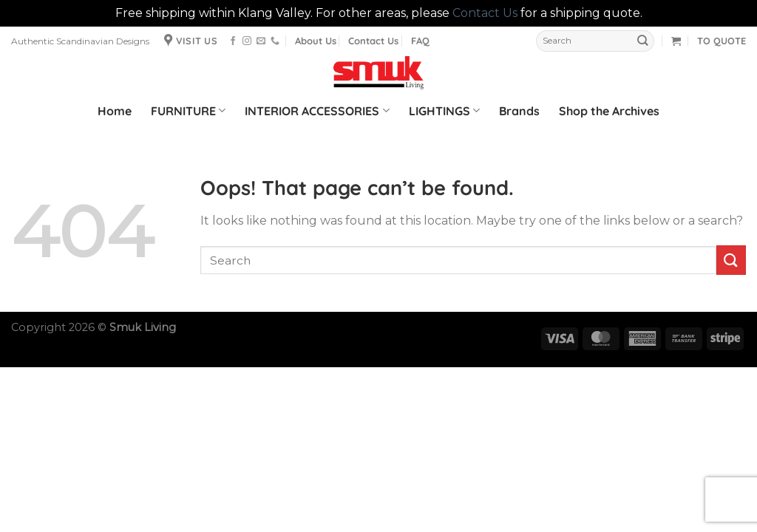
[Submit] (642, 41)
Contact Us (485, 13)
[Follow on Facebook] (233, 41)
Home (115, 111)
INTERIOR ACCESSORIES (317, 111)
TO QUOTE (722, 41)
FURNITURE (188, 111)
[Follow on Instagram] (247, 41)
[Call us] (275, 41)
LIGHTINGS (444, 111)
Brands (519, 111)
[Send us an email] (261, 41)
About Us (316, 41)
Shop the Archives (609, 111)
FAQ (420, 41)
